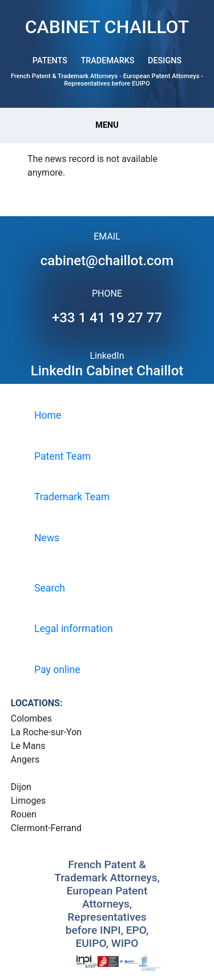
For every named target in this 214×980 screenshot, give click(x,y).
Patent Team (62, 456)
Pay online (57, 670)
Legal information (74, 629)
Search (50, 588)
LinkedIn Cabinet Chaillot (107, 371)
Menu (107, 125)
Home (48, 415)
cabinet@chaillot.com (107, 261)
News (47, 538)
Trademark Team (72, 497)
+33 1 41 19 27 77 (107, 318)
